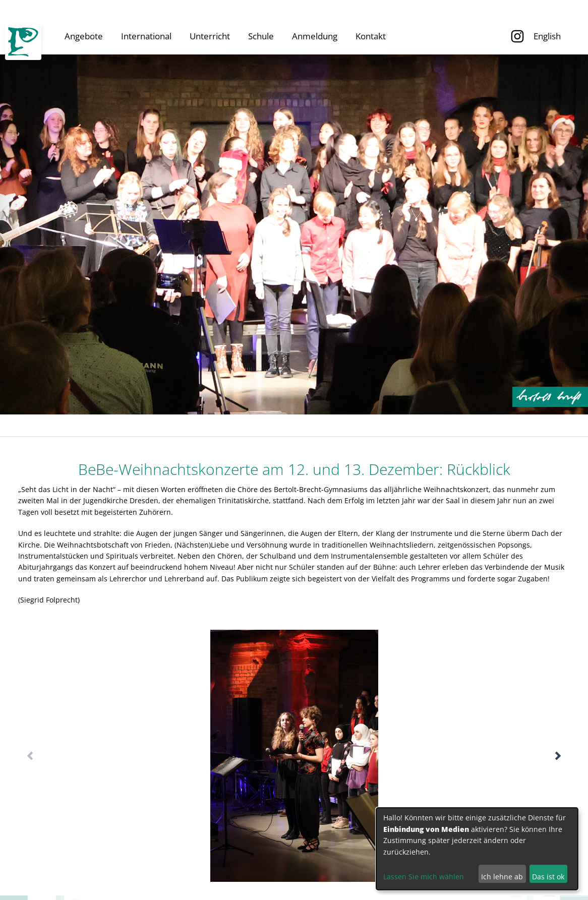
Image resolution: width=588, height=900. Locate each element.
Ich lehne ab (502, 877)
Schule (261, 36)
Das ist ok (548, 877)
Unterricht (210, 36)
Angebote (84, 36)
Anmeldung (315, 36)
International (146, 36)
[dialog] (477, 849)
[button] (558, 756)
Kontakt (371, 36)
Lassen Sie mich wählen (424, 877)
